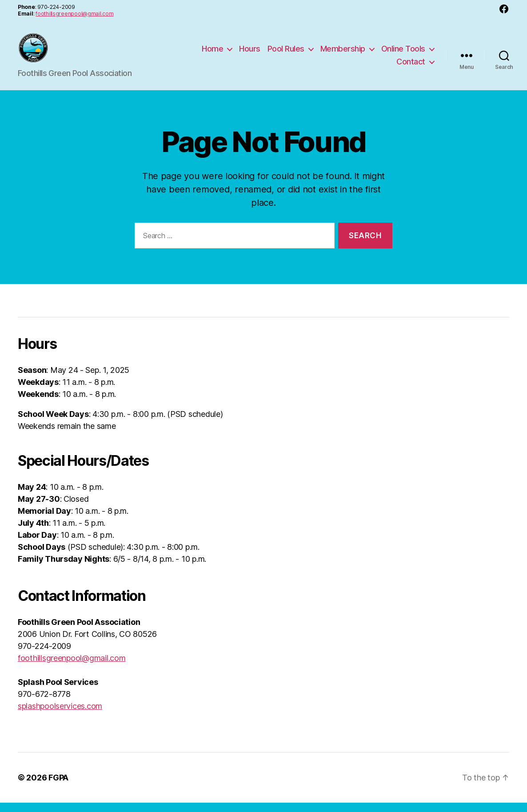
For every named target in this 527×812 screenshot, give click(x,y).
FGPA (58, 787)
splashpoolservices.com (60, 715)
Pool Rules (286, 53)
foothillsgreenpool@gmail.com (74, 14)
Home (212, 53)
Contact (411, 66)
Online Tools (403, 53)
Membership (343, 53)
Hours (250, 53)
